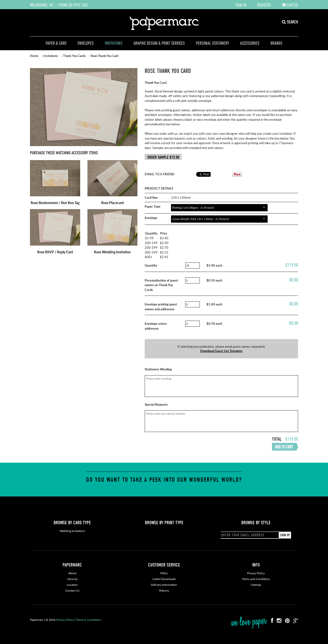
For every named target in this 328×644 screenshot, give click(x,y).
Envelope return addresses (156, 326)
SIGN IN (241, 5)
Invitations (114, 43)
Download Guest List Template (221, 351)
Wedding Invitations (72, 531)
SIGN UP (285, 535)
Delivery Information (164, 585)
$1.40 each (214, 304)
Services (72, 579)
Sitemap (256, 585)
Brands (276, 43)
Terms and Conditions (256, 579)
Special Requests (156, 404)
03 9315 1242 (78, 5)
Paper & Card (56, 43)
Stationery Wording (158, 369)
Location (72, 585)
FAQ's (164, 573)
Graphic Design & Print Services (159, 43)
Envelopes (86, 43)
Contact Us (72, 591)
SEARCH (290, 22)
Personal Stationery (212, 43)
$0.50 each (214, 280)
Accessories (250, 43)
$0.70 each (214, 323)
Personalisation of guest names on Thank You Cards (161, 285)
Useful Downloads (164, 579)
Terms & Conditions (89, 620)
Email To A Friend (160, 174)
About (72, 573)
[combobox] (219, 208)
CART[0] (290, 5)
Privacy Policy (256, 573)
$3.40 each (214, 265)
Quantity (151, 265)
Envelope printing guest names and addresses (161, 307)
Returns (164, 591)
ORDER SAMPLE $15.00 (163, 157)
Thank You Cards (74, 56)
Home (34, 56)
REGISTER (264, 5)
